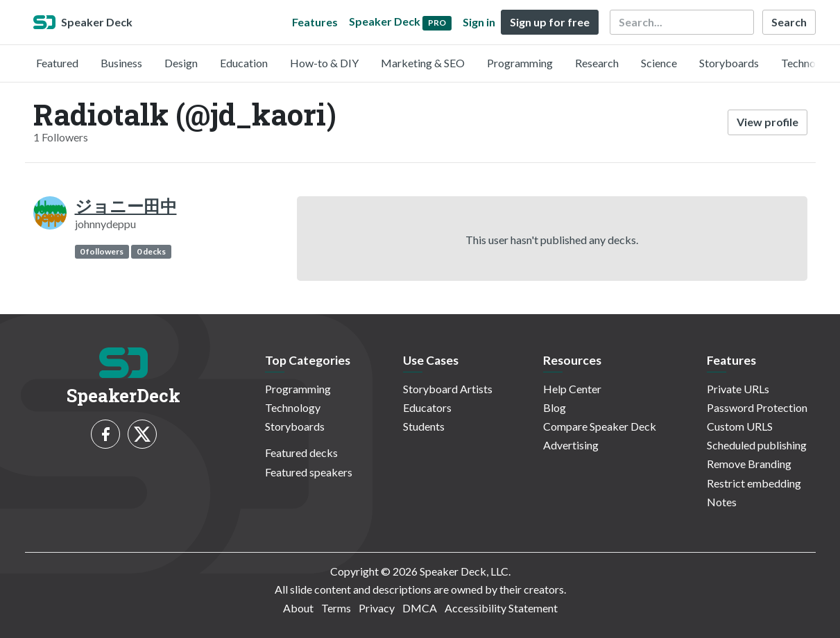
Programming (520, 63)
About (298, 608)
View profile (768, 122)
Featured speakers (309, 472)
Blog (555, 407)
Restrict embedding (754, 483)
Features (315, 22)
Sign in (479, 22)
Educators (427, 407)
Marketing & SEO (423, 63)
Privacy (377, 608)
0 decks (151, 251)
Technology (809, 63)
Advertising (571, 445)
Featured (57, 63)
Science (659, 63)
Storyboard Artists (448, 389)
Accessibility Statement (501, 608)
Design (181, 63)
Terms (336, 608)
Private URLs (738, 389)
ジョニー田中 (126, 206)
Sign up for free (550, 22)
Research (597, 63)
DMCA (420, 608)
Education (244, 63)
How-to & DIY (324, 63)
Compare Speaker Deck (600, 426)
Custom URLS (740, 426)
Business (121, 63)
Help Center (572, 389)
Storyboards (729, 63)
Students (424, 426)
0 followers (102, 251)
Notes (722, 502)
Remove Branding (749, 464)
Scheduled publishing (757, 445)
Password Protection (757, 407)
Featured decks (301, 452)
